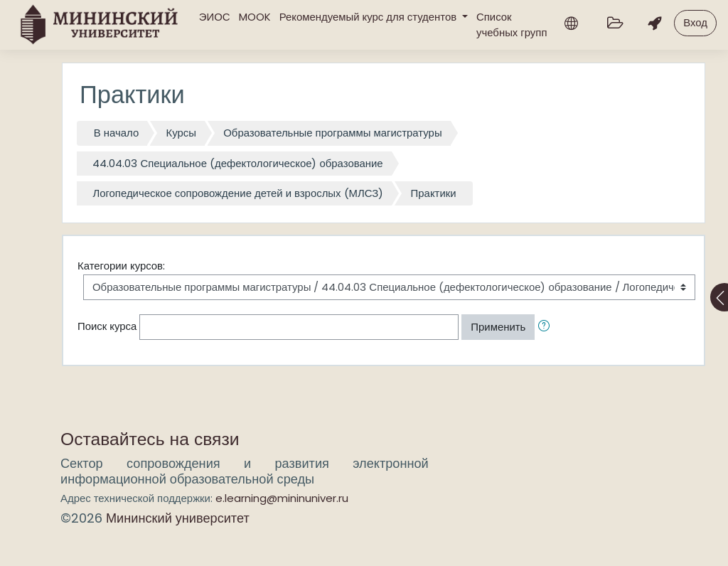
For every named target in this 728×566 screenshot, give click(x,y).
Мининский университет (178, 518)
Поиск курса (107, 326)
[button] (547, 327)
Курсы (181, 133)
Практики (434, 193)
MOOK (255, 17)
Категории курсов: (121, 266)
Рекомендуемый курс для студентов (370, 17)
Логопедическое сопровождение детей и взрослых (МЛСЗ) (238, 193)
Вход (695, 22)
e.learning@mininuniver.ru (282, 498)
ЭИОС (215, 17)
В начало (116, 133)
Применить (498, 327)
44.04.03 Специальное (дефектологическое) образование (237, 163)
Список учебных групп (512, 25)
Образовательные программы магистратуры (332, 133)
